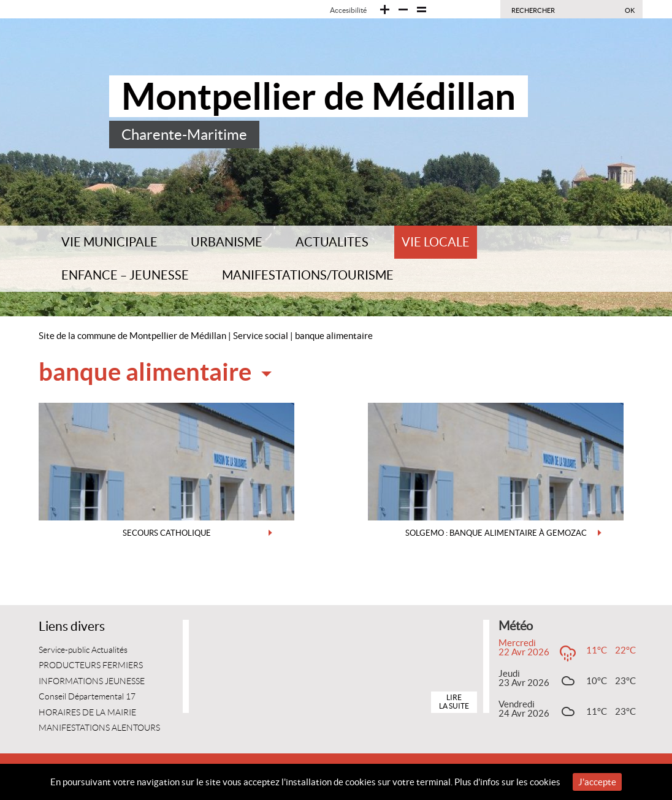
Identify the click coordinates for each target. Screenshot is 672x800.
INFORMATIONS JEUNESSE (92, 681)
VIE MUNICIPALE (109, 242)
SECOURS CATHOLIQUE (167, 533)
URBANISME (227, 242)
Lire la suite (454, 702)
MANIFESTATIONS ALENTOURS (99, 728)
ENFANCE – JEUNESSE (125, 275)
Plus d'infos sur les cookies (507, 782)
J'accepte (597, 782)
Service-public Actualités (83, 650)
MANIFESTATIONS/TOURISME (308, 275)
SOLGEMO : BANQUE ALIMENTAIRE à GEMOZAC (496, 533)
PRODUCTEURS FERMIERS (91, 665)
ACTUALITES (332, 242)
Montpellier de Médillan (319, 96)
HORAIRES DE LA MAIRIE (87, 713)
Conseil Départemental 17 (87, 697)
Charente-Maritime (184, 135)
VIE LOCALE (436, 242)
